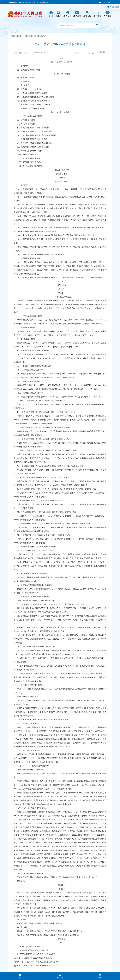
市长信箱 (60, 976)
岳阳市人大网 (34, 2)
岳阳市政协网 (44, 2)
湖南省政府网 (23, 2)
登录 (109, 2)
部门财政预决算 (40, 36)
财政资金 (29, 36)
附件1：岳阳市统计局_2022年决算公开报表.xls (34, 958)
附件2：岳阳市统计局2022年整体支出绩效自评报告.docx (38, 962)
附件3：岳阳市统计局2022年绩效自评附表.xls (33, 966)
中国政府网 (13, 2)
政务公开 (20, 36)
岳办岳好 (100, 976)
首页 (13, 36)
